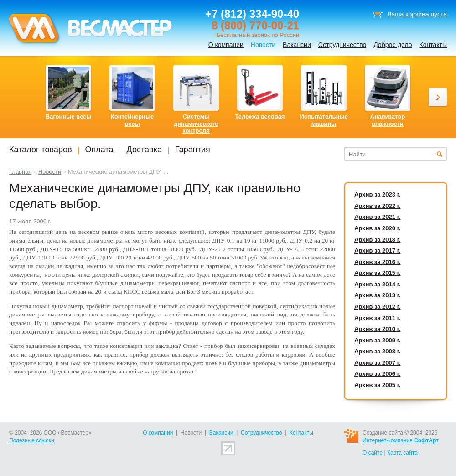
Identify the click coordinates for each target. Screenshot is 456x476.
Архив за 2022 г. (377, 206)
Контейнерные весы (132, 120)
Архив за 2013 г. (377, 295)
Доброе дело (393, 45)
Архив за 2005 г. (377, 385)
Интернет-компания (401, 440)
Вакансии (297, 45)
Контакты (433, 45)
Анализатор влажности (388, 120)
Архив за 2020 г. (377, 228)
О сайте (373, 453)
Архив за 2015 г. (377, 273)
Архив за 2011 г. (377, 318)
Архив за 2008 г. (377, 351)
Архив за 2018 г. (377, 240)
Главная (20, 172)
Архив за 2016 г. (377, 262)
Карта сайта (402, 453)
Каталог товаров (41, 150)
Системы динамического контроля (196, 124)
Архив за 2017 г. (377, 251)
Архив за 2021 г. (377, 217)
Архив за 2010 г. (377, 329)
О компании (226, 45)
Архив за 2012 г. (377, 307)
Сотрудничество (342, 45)
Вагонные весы (69, 116)
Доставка (144, 150)
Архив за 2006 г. (377, 374)
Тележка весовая (260, 116)
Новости (50, 172)
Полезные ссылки (32, 440)
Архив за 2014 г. (377, 284)
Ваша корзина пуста (417, 14)
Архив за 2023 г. (377, 194)
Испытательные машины (324, 120)
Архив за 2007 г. (377, 363)
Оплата (99, 150)
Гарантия (193, 150)
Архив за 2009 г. (377, 340)
